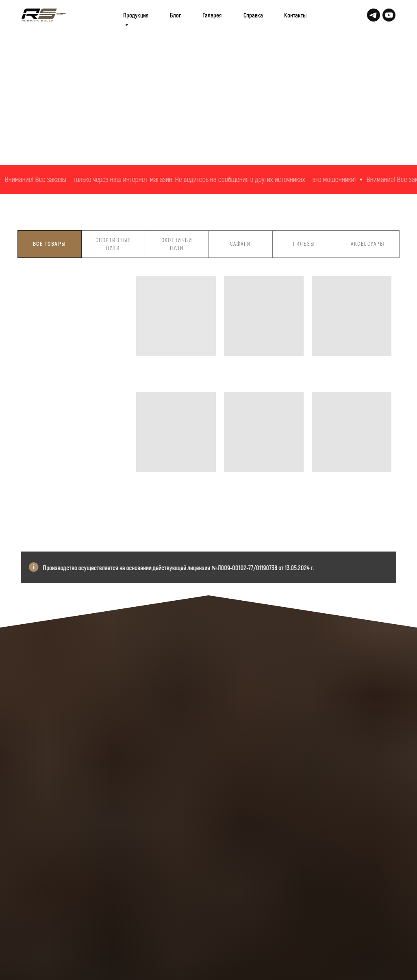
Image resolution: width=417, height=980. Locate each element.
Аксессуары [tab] (368, 243)
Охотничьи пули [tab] (177, 244)
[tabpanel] (208, 411)
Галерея (212, 15)
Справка (253, 15)
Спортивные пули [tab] (113, 244)
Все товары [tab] (50, 243)
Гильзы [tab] (304, 243)
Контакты (295, 15)
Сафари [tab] (241, 243)
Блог (175, 15)
